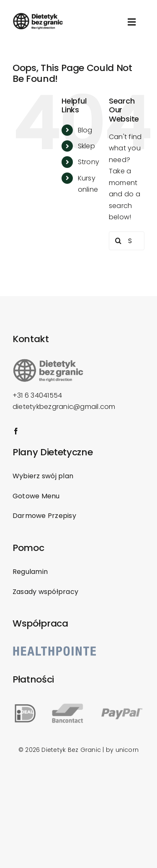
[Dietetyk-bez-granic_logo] (38, 16)
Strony (89, 162)
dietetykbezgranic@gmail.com (64, 407)
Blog (85, 130)
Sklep (86, 146)
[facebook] (16, 431)
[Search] (118, 241)
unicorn (127, 750)
